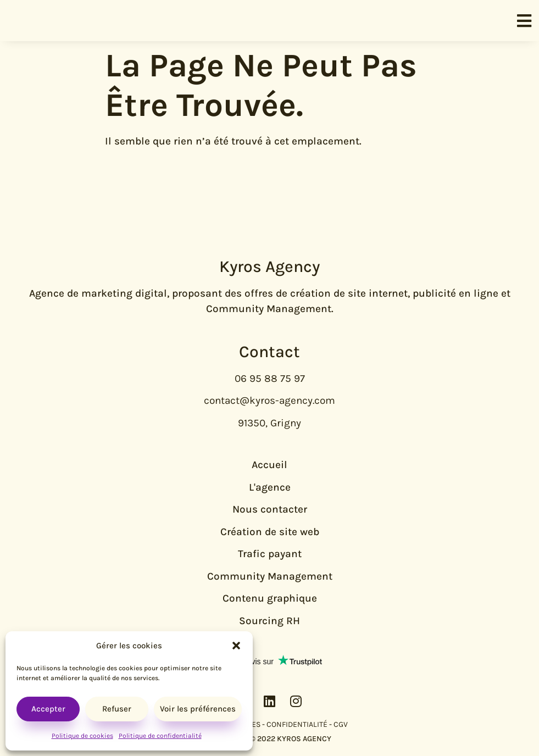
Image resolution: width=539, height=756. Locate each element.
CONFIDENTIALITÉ (297, 724)
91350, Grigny (269, 423)
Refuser (117, 709)
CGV (341, 724)
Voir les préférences (198, 709)
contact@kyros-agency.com (269, 401)
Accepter (48, 709)
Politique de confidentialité (160, 736)
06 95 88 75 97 (270, 379)
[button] (236, 646)
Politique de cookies (82, 736)
